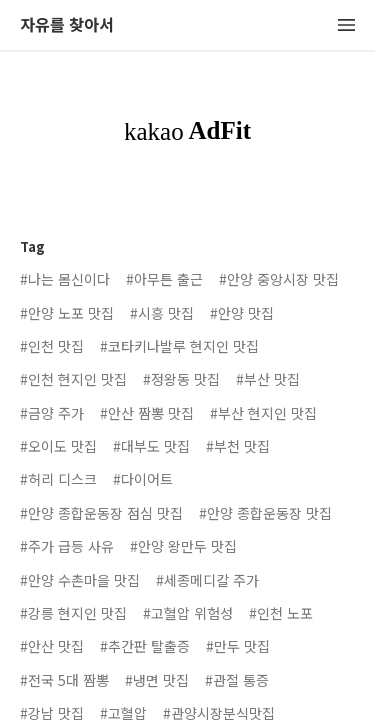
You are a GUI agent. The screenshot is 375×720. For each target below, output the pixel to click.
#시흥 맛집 (162, 313)
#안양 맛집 (242, 313)
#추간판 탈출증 (145, 646)
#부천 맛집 (238, 446)
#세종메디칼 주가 (207, 580)
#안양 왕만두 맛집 (183, 546)
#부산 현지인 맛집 (263, 413)
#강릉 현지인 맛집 (73, 613)
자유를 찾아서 (67, 25)
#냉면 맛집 (157, 680)
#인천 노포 (281, 613)
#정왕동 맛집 (181, 379)
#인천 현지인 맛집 (73, 379)
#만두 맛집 (238, 646)
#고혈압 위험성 (188, 613)
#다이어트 (143, 479)
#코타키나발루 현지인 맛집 (179, 346)
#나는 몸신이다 (65, 279)
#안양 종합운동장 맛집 (265, 513)
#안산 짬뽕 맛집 (147, 413)
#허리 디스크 (58, 479)
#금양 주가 (52, 413)
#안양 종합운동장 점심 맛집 (101, 513)
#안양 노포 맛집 (67, 313)
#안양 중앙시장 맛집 (279, 279)
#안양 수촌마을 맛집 (80, 580)
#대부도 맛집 (151, 446)
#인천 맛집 (52, 346)
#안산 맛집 (52, 646)
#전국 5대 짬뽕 (64, 680)
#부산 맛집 (268, 379)
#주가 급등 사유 (67, 546)
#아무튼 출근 (164, 279)
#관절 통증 (237, 680)
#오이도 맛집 (58, 446)
